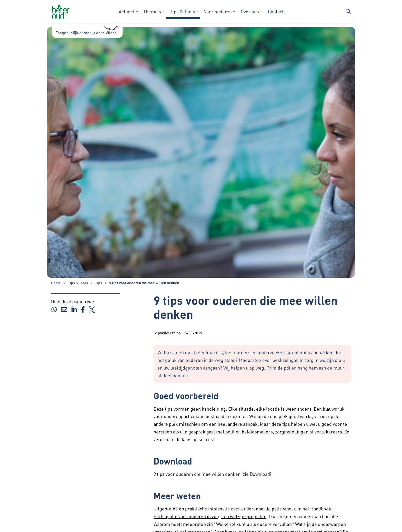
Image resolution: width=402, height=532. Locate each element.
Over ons (250, 11)
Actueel (127, 11)
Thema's (152, 11)
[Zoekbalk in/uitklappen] (348, 12)
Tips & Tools (183, 11)
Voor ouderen (218, 11)
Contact (276, 11)
